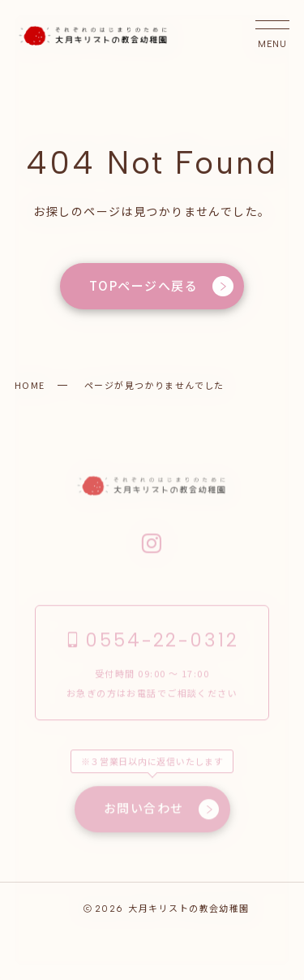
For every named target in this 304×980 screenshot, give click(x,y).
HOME (30, 385)
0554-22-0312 (152, 641)
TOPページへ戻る (161, 286)
